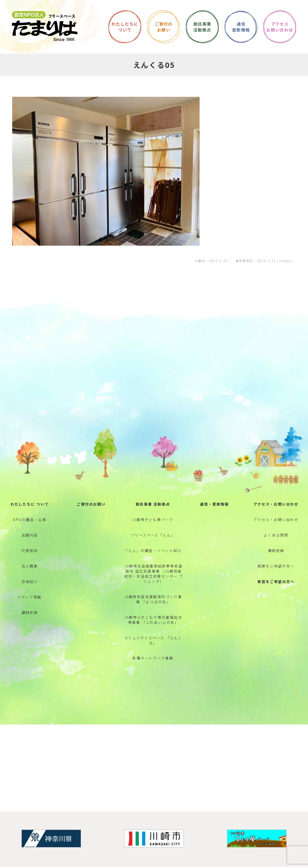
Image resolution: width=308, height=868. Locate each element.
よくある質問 (276, 546)
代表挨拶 (30, 563)
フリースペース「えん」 (153, 546)
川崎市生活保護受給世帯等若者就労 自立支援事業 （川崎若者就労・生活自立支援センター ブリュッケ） (154, 587)
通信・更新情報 (214, 512)
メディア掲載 (29, 614)
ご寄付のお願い (91, 512)
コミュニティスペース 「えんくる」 (153, 658)
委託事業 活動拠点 (153, 512)
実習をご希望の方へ (276, 597)
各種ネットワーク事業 (153, 678)
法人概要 (30, 580)
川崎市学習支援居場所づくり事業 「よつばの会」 (153, 614)
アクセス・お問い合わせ (276, 512)
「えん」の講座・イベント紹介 (153, 563)
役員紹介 (30, 597)
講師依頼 (30, 631)
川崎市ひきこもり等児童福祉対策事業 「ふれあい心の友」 (153, 636)
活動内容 (30, 546)
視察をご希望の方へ (276, 580)
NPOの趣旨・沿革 (30, 529)
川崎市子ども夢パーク (153, 529)
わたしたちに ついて (30, 512)
